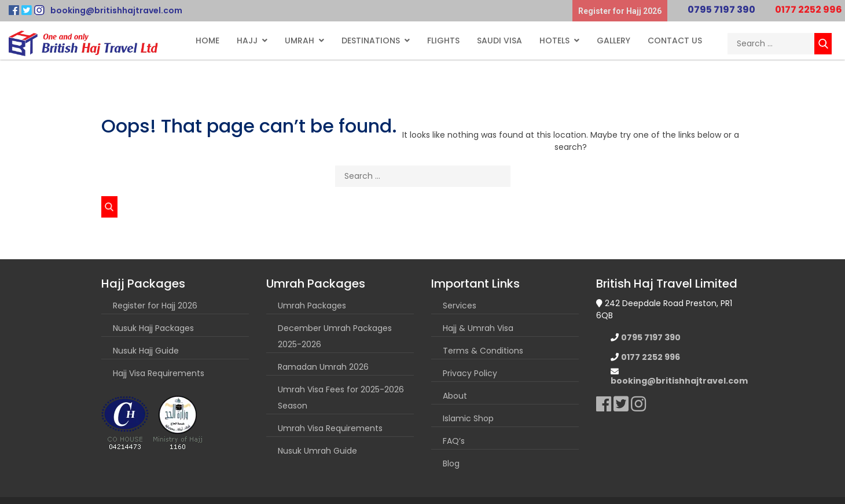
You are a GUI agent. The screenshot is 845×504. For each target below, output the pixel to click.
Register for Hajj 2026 (620, 11)
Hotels (554, 41)
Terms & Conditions (483, 351)
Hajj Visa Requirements (159, 373)
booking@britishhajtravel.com (116, 10)
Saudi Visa (499, 41)
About (455, 396)
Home (207, 41)
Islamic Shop (468, 418)
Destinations (371, 41)
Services (460, 306)
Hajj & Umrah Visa (478, 328)
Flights (443, 41)
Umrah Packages (312, 306)
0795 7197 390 (721, 10)
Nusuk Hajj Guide (146, 351)
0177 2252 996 (809, 10)
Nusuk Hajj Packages (153, 328)
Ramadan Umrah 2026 (323, 367)
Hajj (247, 41)
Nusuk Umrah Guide (317, 451)
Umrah (300, 41)
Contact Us (675, 41)
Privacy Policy (470, 373)
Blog (451, 463)
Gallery (613, 41)
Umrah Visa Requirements (330, 428)
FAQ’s (454, 441)
